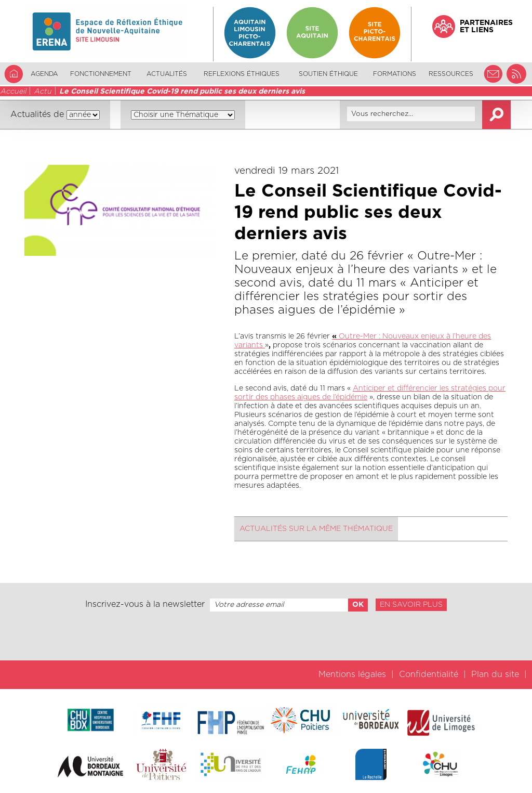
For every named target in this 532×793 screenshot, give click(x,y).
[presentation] (266, 636)
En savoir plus (411, 605)
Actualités (167, 74)
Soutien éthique (328, 74)
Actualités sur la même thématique (316, 529)
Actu (43, 92)
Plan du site (495, 674)
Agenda (44, 74)
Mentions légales (352, 674)
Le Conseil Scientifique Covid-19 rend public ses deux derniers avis (182, 92)
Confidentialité (429, 674)
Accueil (13, 92)
